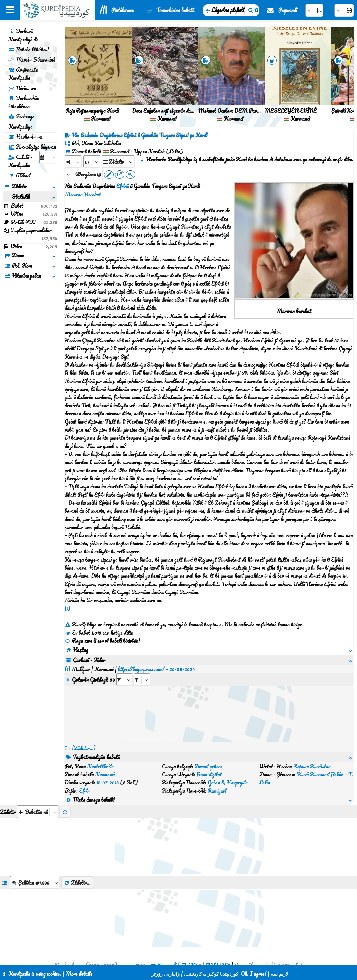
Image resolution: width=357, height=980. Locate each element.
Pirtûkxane (122, 10)
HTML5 (221, 925)
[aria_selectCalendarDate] (48, 157)
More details (79, 974)
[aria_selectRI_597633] (124, 671)
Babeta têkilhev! (29, 49)
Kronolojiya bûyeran (32, 147)
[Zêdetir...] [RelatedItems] (84, 740)
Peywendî (288, 10)
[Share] (73, 162)
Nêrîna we (22, 88)
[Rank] (92, 162)
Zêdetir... (77, 842)
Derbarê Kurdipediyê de (23, 35)
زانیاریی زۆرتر (165, 974)
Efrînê (123, 186)
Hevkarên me (26, 137)
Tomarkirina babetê (175, 10)
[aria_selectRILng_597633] (142, 671)
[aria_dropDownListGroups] (35, 842)
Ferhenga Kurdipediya (21, 121)
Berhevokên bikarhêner (24, 102)
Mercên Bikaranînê (32, 60)
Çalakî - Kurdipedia (20, 161)
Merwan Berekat (83, 194)
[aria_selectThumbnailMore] (38, 771)
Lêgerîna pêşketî (228, 10)
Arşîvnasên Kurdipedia (23, 74)
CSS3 (195, 925)
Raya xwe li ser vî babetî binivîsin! (102, 641)
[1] (67, 608)
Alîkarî (19, 175)
